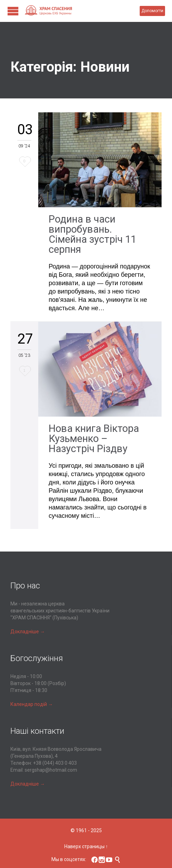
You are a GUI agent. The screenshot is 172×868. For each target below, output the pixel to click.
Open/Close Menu (13, 11)
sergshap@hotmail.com (51, 770)
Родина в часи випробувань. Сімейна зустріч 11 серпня (92, 234)
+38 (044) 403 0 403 (55, 763)
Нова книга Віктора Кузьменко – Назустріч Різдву (94, 439)
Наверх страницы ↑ (86, 846)
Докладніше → (28, 632)
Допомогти (152, 11)
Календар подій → (32, 704)
